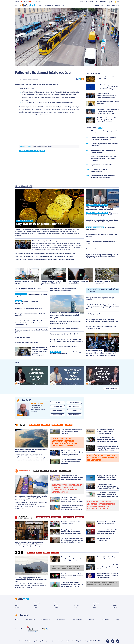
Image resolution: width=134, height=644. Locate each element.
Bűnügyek (76, 605)
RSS (91, 641)
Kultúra (36, 605)
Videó (95, 607)
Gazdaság (17, 607)
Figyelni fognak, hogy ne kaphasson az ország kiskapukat (99, 208)
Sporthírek (92, 620)
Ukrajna (57, 5)
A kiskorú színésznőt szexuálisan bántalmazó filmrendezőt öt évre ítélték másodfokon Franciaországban (30, 323)
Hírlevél (115, 605)
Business (31, 552)
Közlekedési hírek (46, 620)
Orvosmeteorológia (77, 620)
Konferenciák (57, 425)
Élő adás (58, 403)
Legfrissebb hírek (30, 620)
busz (43, 151)
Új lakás (69, 425)
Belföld (29, 146)
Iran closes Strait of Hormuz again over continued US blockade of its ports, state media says (31, 579)
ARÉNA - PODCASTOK (112, 5)
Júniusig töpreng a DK (93, 314)
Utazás (54, 471)
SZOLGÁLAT (56, 517)
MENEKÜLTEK (68, 517)
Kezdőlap (23, 146)
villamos (31, 151)
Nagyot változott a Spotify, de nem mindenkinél (78, 282)
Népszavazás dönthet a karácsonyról (102, 282)
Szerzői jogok (85, 641)
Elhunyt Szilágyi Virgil (22, 337)
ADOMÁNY (80, 517)
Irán (63, 5)
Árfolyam (46, 425)
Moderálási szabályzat (74, 641)
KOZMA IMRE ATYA (43, 517)
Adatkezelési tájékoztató (60, 641)
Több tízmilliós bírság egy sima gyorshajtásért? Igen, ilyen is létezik (51, 283)
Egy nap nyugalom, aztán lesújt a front (28, 289)
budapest (23, 151)
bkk (37, 151)
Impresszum (48, 641)
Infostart (18, 79)
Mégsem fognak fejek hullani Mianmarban (65, 329)
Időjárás (115, 607)
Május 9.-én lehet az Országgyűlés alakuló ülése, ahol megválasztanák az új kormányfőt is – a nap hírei (102, 307)
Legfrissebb (96, 603)
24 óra (40, 5)
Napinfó (76, 607)
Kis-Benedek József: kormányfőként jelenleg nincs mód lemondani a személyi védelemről (101, 353)
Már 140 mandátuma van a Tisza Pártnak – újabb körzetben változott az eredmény (45, 256)
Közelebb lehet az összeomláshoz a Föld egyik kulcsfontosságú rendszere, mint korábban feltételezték (102, 256)
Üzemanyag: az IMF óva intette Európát (28, 309)
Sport (39, 552)
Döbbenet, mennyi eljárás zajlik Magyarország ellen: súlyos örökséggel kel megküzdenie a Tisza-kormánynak (31, 498)
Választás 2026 (49, 5)
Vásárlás (45, 471)
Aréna (118, 620)
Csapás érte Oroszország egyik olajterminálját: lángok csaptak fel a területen (102, 458)
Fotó (114, 603)
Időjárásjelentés (61, 620)
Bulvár (75, 603)
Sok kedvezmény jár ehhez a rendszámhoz (100, 249)
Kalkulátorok (65, 471)
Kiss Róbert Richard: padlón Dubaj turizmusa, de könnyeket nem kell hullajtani (65, 315)
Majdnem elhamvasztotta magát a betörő (65, 347)
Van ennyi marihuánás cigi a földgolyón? (64, 334)
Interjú (56, 605)
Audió (95, 605)
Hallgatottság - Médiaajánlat (36, 641)
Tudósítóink (57, 603)
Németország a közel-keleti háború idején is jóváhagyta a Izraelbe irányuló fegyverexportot (40, 351)
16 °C (117, 2)
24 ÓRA (100, 128)
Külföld (17, 605)
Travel (47, 552)
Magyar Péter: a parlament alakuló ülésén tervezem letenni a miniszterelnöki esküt (45, 259)
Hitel (36, 471)
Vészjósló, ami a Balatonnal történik (27, 343)
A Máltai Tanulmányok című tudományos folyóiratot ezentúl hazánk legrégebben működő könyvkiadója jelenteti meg (29, 544)
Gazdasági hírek (105, 620)
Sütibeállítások (97, 641)
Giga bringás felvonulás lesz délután (24, 282)
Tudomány (37, 603)
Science (55, 552)
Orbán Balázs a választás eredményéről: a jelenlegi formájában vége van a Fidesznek (46, 254)
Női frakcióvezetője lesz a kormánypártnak (47, 241)
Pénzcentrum (34, 425)
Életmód (56, 607)
